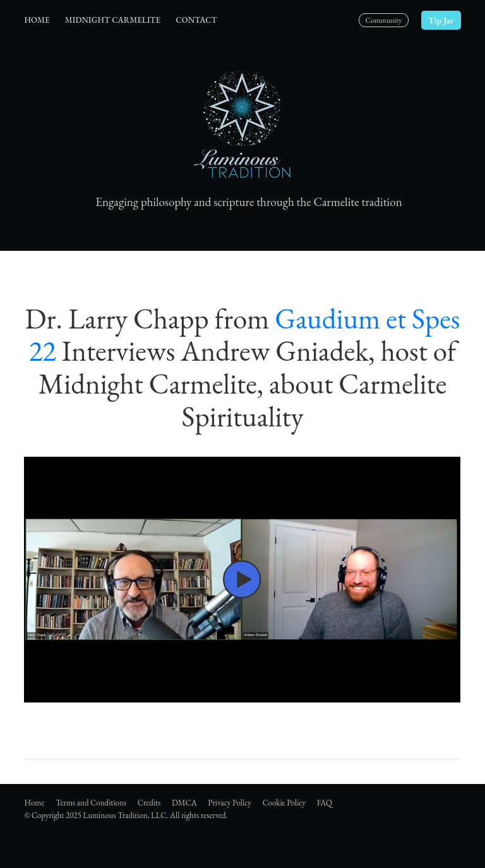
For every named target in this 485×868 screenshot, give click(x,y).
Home (37, 20)
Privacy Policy (230, 803)
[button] (242, 580)
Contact (196, 20)
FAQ (325, 803)
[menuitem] (37, 21)
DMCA (184, 803)
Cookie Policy (284, 803)
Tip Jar (441, 20)
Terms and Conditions (91, 803)
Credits (149, 803)
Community (384, 20)
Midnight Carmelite (113, 20)
